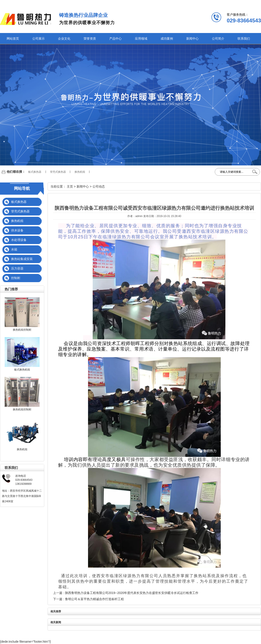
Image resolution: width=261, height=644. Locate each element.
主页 (70, 186)
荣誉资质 (90, 39)
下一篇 (88, 599)
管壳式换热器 (58, 172)
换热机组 (80, 172)
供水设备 (17, 230)
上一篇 (126, 593)
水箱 (14, 249)
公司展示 (38, 39)
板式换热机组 (22, 370)
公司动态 (99, 186)
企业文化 (64, 39)
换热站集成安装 (22, 259)
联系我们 (244, 39)
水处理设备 (19, 240)
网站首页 (13, 39)
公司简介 (218, 39)
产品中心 (115, 39)
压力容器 (17, 268)
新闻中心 (192, 39)
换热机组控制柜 (22, 330)
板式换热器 (35, 172)
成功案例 (167, 39)
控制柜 (16, 278)
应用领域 (141, 39)
